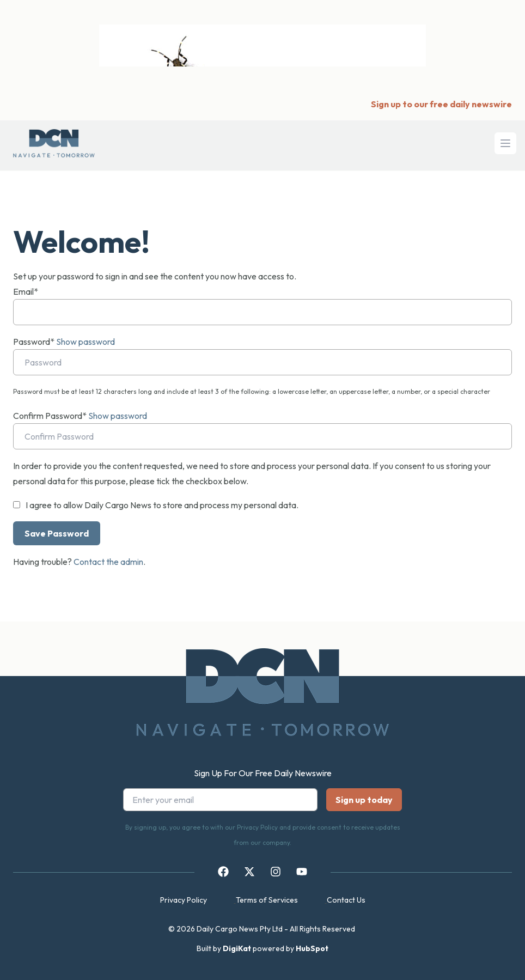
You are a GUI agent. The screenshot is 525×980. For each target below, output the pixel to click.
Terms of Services (267, 900)
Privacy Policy (184, 900)
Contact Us (346, 900)
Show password (86, 342)
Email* (26, 291)
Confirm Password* (50, 416)
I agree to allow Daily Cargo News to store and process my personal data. (162, 505)
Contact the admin (108, 562)
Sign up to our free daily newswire (441, 104)
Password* (34, 342)
